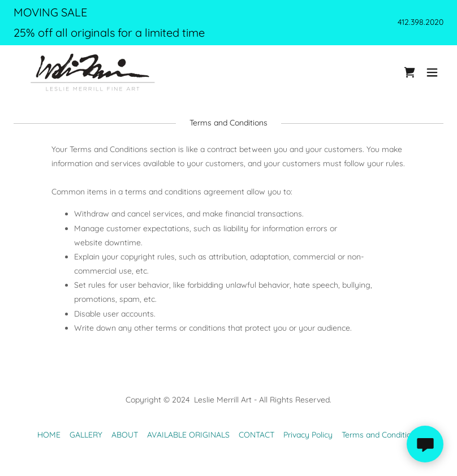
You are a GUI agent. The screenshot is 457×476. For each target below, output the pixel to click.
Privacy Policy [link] (308, 435)
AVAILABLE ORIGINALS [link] (188, 435)
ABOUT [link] (125, 435)
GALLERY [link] (86, 435)
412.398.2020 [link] (421, 22)
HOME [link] (49, 435)
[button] (432, 72)
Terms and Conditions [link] (381, 435)
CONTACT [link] (256, 435)
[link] (93, 72)
